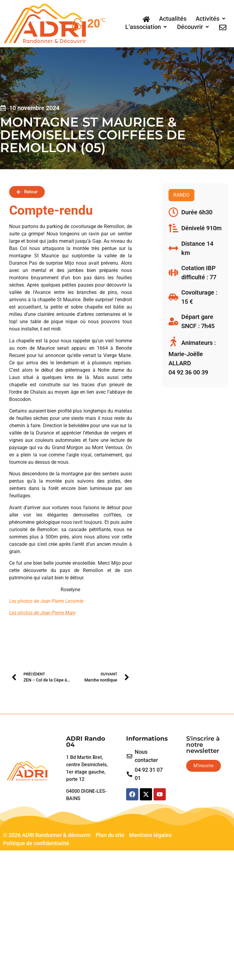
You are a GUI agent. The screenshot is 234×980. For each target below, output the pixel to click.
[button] (211, 19)
